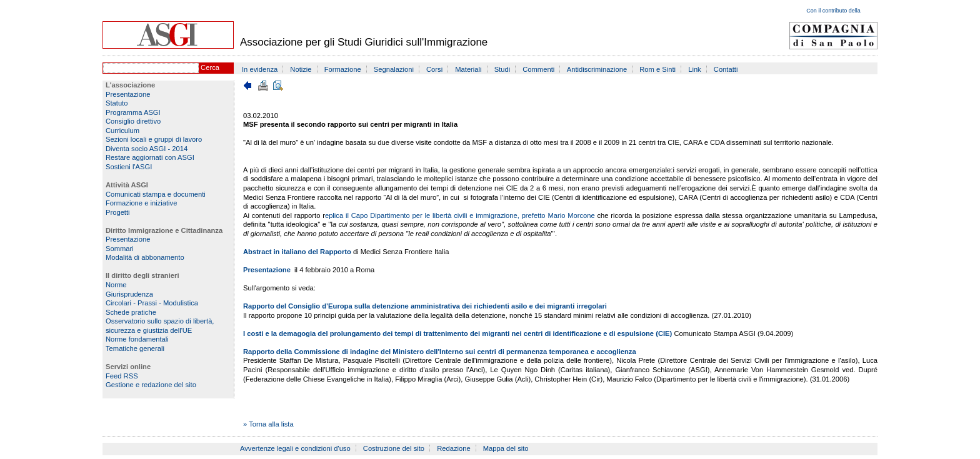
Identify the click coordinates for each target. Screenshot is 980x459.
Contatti (726, 69)
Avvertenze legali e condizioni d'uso (295, 448)
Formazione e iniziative (141, 203)
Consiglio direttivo (133, 121)
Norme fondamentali (137, 339)
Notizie (301, 69)
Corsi (434, 69)
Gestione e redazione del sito (151, 385)
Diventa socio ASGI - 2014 (147, 149)
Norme (116, 285)
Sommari (120, 249)
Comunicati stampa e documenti (156, 194)
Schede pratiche (131, 312)
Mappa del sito (506, 448)
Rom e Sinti (657, 69)
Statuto (117, 103)
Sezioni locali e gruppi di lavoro (154, 139)
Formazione (343, 69)
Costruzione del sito (394, 448)
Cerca (210, 67)
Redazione (454, 448)
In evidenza (260, 69)
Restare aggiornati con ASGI (150, 157)
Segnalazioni (394, 69)
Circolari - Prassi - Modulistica (152, 303)
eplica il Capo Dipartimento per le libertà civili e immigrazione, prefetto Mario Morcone (461, 215)
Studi (502, 69)
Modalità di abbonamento (145, 257)
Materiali (468, 69)
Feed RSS (122, 376)
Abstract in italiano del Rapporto (298, 252)
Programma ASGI (133, 112)
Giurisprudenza (129, 294)
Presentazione (128, 94)
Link (695, 69)
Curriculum (122, 131)
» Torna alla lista (268, 424)
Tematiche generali (135, 348)
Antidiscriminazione (597, 69)
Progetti (118, 212)
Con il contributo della (833, 11)
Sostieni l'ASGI (129, 167)
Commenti (538, 69)
